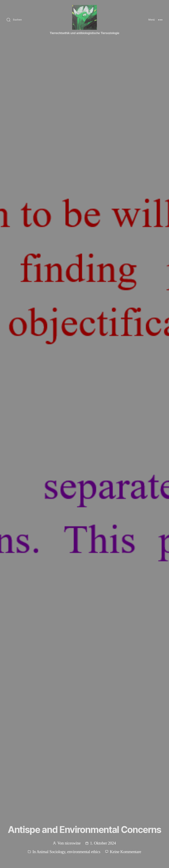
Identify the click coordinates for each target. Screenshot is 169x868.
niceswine (73, 843)
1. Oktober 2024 (103, 843)
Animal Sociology (51, 852)
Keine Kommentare (126, 852)
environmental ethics (84, 852)
